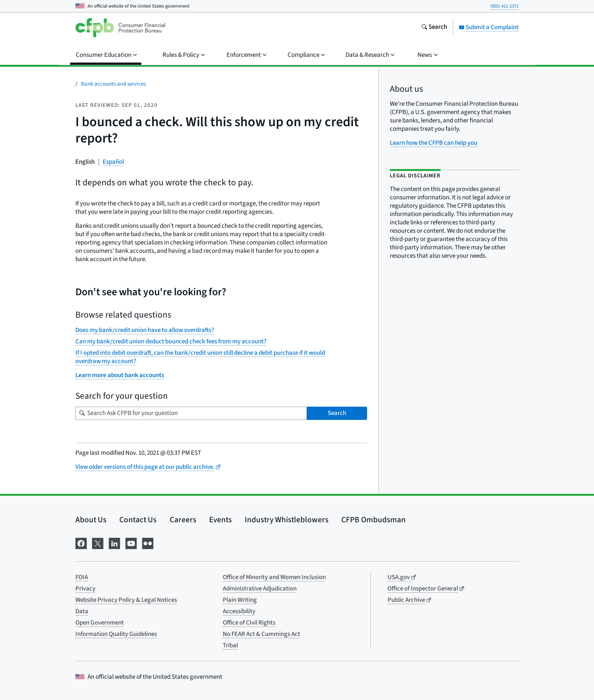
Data (82, 611)
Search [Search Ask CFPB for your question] (337, 413)
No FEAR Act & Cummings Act (261, 634)
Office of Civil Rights (249, 623)
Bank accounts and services (113, 84)
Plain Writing (240, 600)
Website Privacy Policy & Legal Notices (126, 600)
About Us (91, 520)
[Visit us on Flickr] (148, 543)
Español (113, 162)
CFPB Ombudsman (374, 520)
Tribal (230, 645)
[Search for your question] (191, 413)
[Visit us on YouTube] (131, 543)
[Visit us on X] (98, 543)
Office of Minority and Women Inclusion (274, 577)
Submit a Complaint (489, 27)
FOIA (82, 577)
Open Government (100, 623)
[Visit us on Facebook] (81, 543)
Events (220, 520)
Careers (183, 520)
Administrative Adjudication (260, 589)
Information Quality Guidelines (116, 634)
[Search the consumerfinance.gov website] (434, 28)
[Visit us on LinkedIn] (114, 543)
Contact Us (138, 520)
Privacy (85, 589)
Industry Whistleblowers (287, 520)
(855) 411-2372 (504, 6)
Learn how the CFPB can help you (434, 143)
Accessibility (239, 611)
